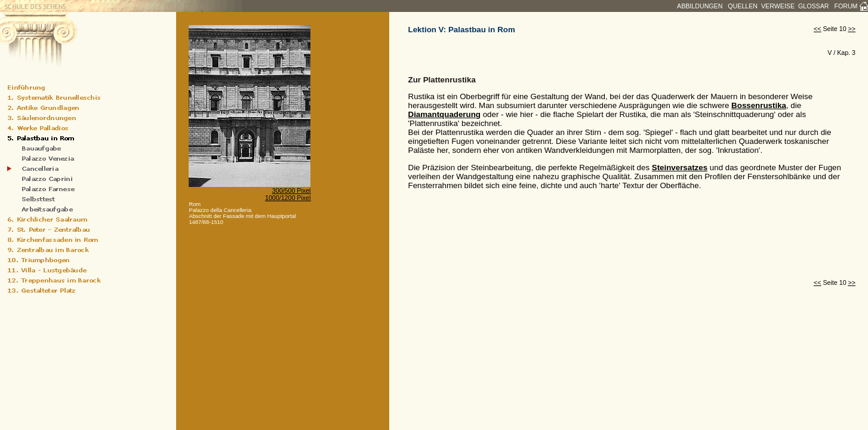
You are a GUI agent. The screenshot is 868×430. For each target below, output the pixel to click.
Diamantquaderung (444, 114)
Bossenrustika (759, 105)
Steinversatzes (680, 168)
